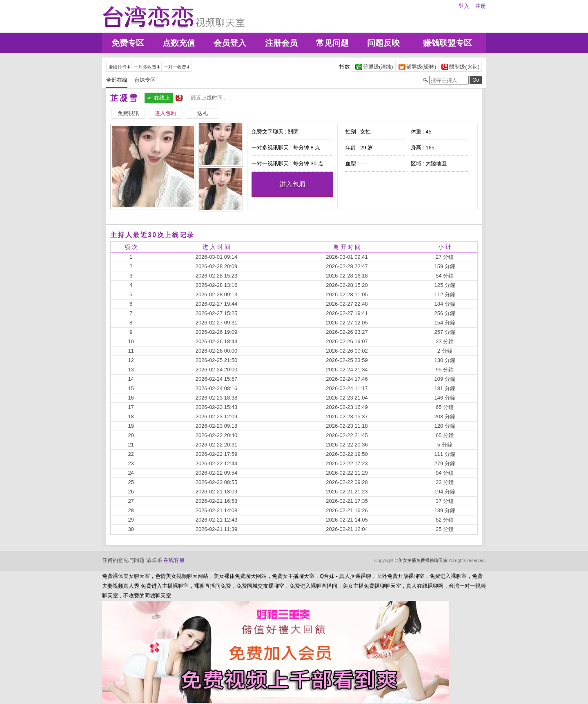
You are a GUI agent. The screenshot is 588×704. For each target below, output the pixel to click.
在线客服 (174, 560)
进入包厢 (292, 184)
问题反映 (383, 43)
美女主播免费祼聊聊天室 (423, 560)
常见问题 (332, 43)
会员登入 (230, 43)
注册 (481, 6)
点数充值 (179, 43)
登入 (464, 6)
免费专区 (128, 43)
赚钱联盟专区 (448, 43)
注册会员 (281, 43)
